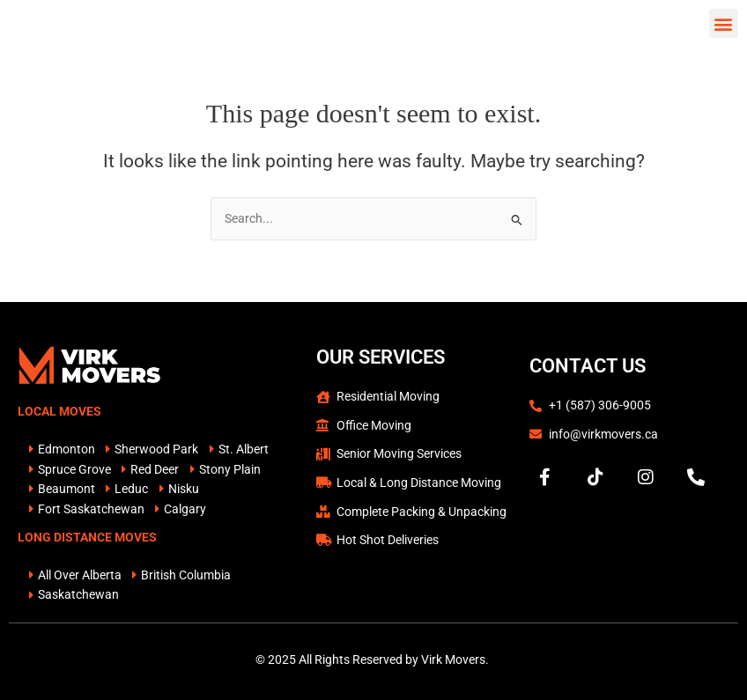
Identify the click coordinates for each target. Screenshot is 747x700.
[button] (724, 30)
